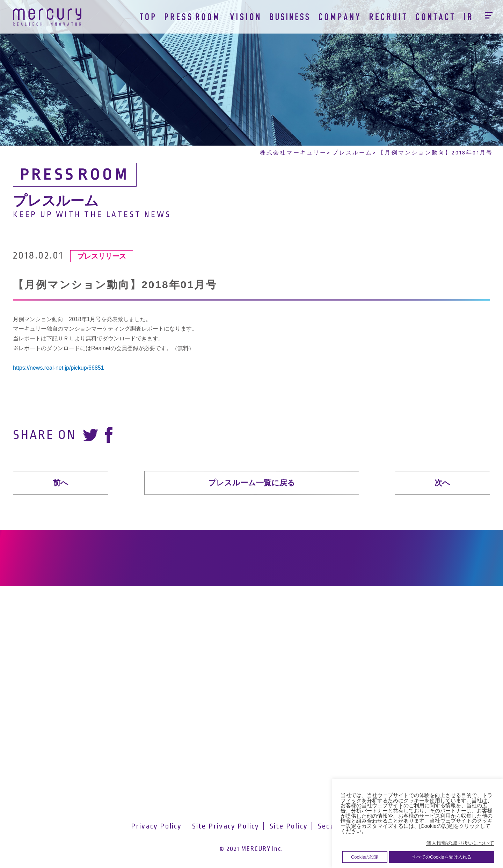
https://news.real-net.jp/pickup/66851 (59, 368)
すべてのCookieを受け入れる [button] (442, 857)
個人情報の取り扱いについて (460, 843)
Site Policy (289, 826)
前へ (61, 483)
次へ (442, 483)
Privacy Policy (156, 826)
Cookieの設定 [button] (365, 857)
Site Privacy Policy (226, 826)
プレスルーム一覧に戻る (251, 482)
